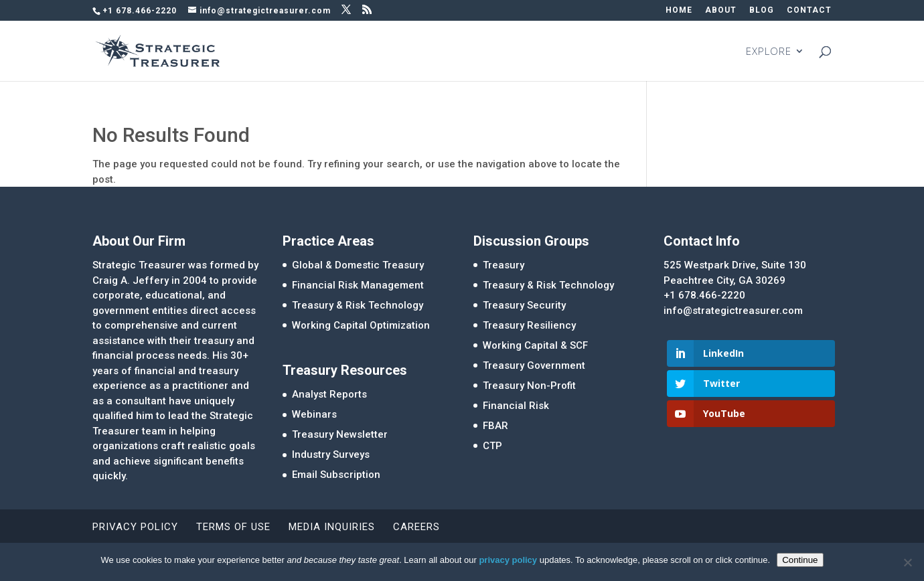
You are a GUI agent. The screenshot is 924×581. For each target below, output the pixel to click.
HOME (679, 10)
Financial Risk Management (358, 285)
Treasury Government (534, 365)
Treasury (504, 265)
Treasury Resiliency (529, 325)
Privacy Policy (135, 527)
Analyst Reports (329, 394)
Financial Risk (516, 406)
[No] (907, 562)
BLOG (762, 10)
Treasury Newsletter (340, 434)
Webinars (314, 414)
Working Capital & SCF (535, 345)
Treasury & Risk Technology (358, 305)
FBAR (495, 426)
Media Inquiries (332, 527)
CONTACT (809, 10)
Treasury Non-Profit (529, 386)
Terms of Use (233, 527)
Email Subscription (336, 475)
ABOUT (721, 10)
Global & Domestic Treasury (358, 265)
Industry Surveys (331, 454)
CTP (492, 446)
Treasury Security (524, 305)
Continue (800, 560)
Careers (416, 527)
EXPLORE (769, 52)
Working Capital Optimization (361, 325)
